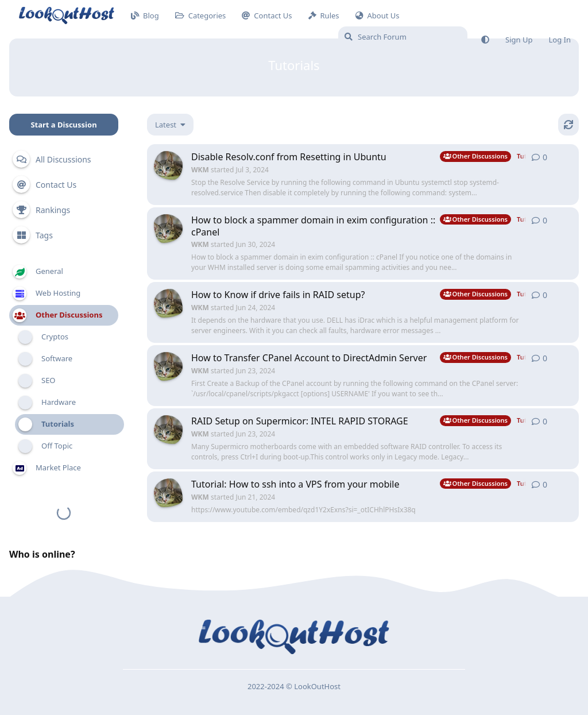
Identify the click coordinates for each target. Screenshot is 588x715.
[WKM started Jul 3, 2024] (168, 165)
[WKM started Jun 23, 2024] (168, 366)
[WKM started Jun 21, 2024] (168, 493)
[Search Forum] (403, 37)
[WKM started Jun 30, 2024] (168, 229)
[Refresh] (568, 125)
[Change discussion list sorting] (170, 125)
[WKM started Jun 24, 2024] (168, 303)
